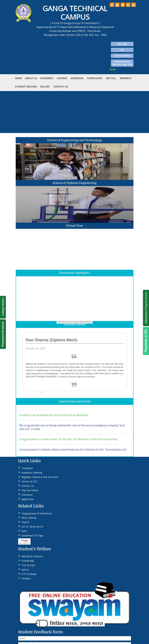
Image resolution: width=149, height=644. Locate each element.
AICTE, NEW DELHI (32, 527)
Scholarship (28, 561)
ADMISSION (77, 78)
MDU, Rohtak (29, 518)
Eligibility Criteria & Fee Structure (40, 477)
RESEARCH (125, 78)
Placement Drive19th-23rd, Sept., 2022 (122, 63)
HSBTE (25, 522)
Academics (47, 78)
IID (122, 50)
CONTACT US (61, 87)
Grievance (27, 495)
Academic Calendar (32, 473)
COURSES (62, 78)
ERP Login (122, 44)
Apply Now (27, 499)
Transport (27, 468)
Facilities (26, 578)
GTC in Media (29, 574)
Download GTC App (32, 535)
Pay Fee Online (122, 56)
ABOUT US (31, 78)
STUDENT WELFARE (26, 87)
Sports (25, 569)
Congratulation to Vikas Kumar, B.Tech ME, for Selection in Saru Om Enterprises (68, 442)
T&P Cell (111, 78)
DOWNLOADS (94, 78)
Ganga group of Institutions (37, 513)
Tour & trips (28, 565)
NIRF (24, 531)
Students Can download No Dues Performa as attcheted (54, 417)
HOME (18, 78)
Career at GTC (30, 481)
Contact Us (28, 486)
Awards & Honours (32, 556)
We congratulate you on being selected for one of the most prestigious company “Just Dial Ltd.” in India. (72, 429)
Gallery (45, 87)
